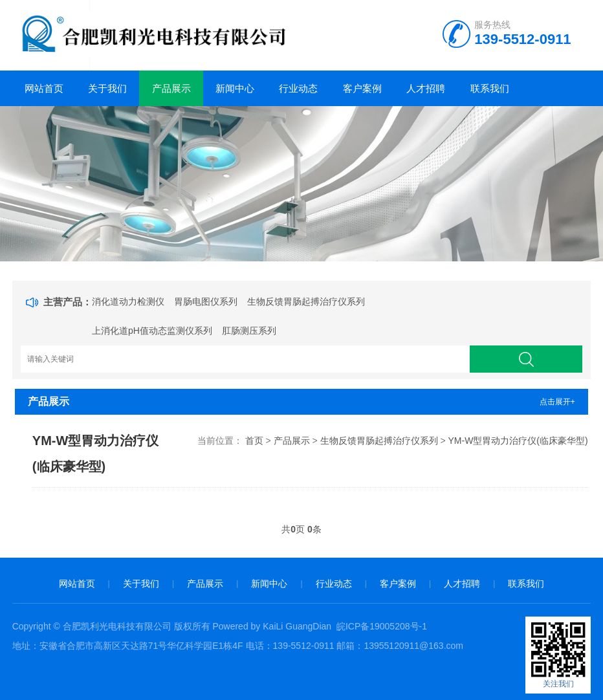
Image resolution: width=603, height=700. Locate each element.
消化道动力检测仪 (128, 301)
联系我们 (490, 88)
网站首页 (44, 88)
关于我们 (107, 88)
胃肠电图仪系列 (206, 301)
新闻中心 (235, 88)
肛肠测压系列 (249, 331)
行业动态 (298, 88)
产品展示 (171, 88)
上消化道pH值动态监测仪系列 (152, 331)
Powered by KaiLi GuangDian (271, 626)
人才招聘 (426, 88)
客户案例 (362, 88)
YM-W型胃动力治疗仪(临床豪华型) (518, 441)
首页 (254, 441)
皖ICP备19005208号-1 (382, 626)
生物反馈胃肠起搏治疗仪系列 (306, 301)
